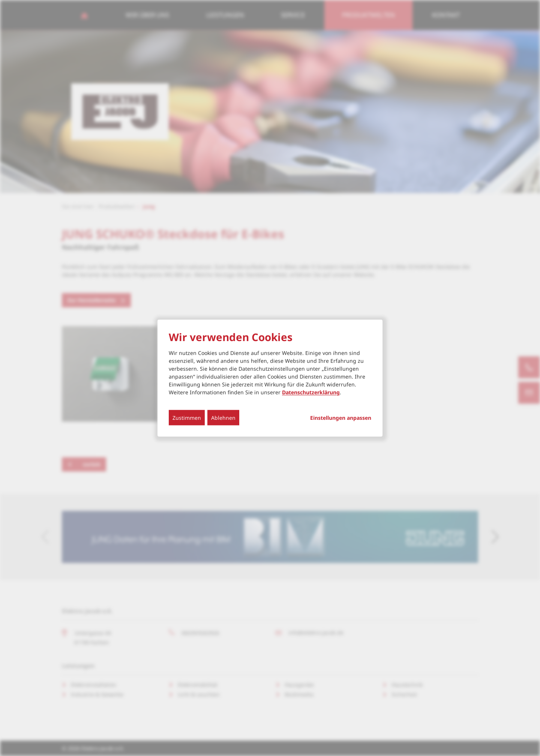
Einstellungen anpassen (341, 418)
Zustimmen (187, 418)
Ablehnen (223, 418)
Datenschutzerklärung (311, 392)
